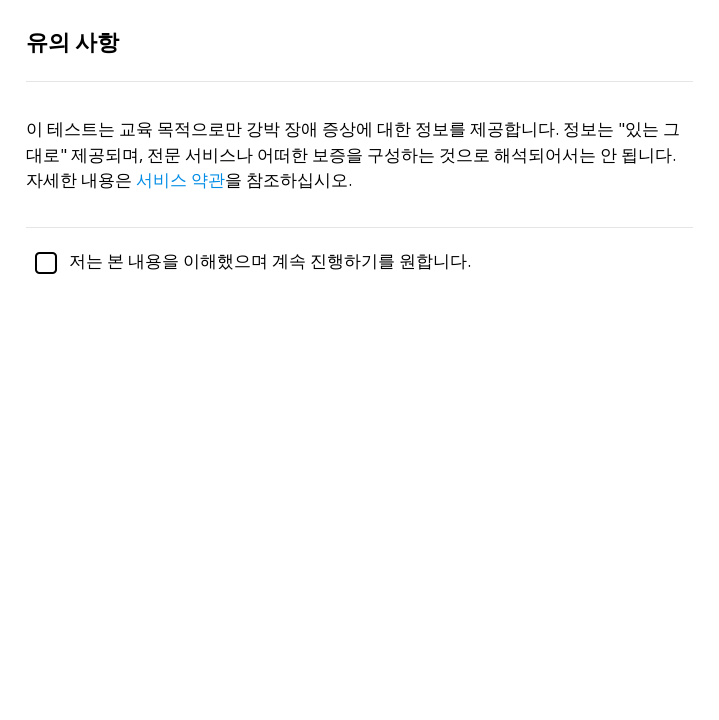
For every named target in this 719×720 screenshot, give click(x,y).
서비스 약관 (180, 179)
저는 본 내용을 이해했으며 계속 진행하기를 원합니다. (248, 260)
